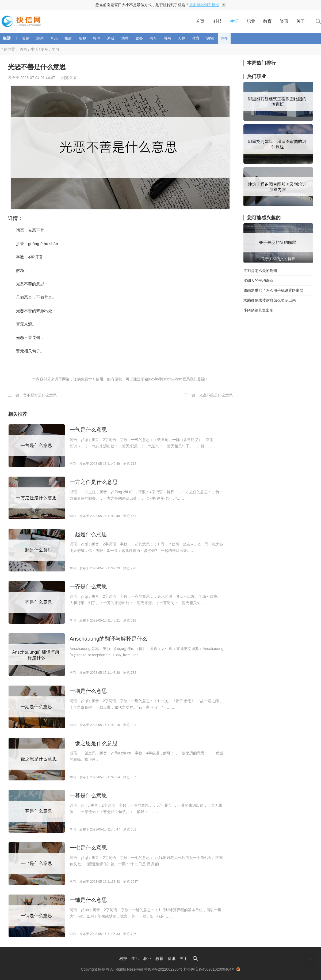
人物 (182, 38)
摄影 (68, 38)
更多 (224, 38)
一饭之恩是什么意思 (94, 743)
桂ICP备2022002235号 (163, 969)
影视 (82, 38)
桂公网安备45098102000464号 (212, 969)
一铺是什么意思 (88, 900)
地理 (125, 38)
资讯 (284, 21)
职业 (251, 21)
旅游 (40, 38)
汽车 (153, 38)
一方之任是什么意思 (94, 482)
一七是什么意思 (88, 848)
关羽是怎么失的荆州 (260, 271)
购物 (210, 38)
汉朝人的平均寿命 (258, 280)
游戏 (111, 38)
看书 (167, 38)
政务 (139, 38)
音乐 (54, 38)
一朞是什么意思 (88, 795)
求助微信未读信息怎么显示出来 (270, 300)
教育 (267, 21)
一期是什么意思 (88, 691)
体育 (196, 38)
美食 (26, 38)
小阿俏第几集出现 (258, 310)
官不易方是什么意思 (40, 395)
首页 (200, 21)
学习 (55, 49)
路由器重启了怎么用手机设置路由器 (273, 290)
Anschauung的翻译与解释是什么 (108, 639)
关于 (301, 21)
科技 (218, 21)
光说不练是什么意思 (216, 395)
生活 (234, 21)
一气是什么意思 (88, 430)
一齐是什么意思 (88, 586)
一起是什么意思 (88, 534)
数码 (97, 38)
